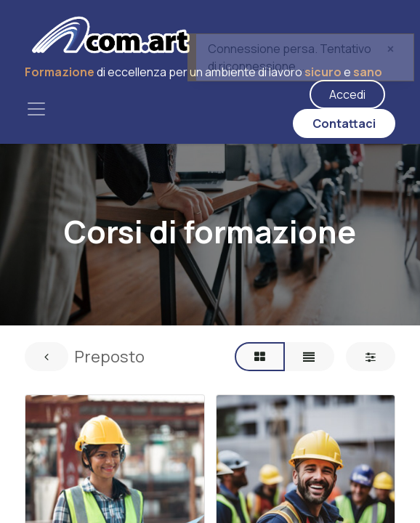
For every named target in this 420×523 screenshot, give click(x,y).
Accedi (347, 94)
